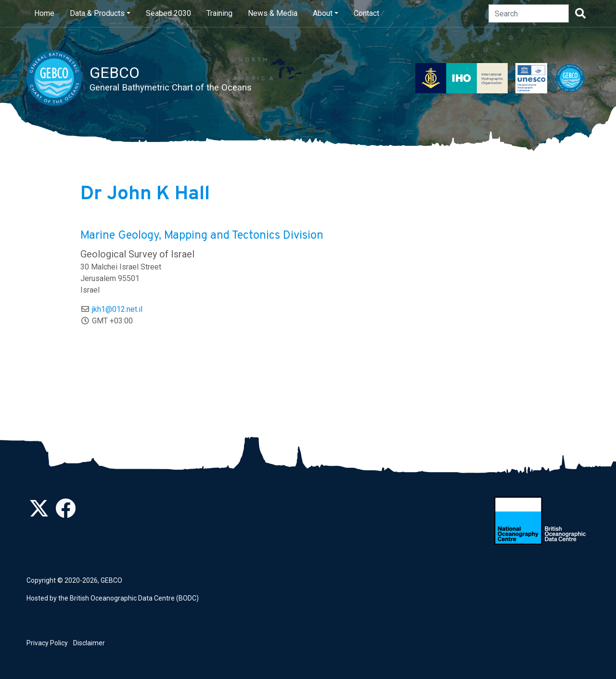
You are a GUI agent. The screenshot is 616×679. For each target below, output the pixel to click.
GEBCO (111, 580)
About (323, 13)
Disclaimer (89, 643)
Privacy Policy (47, 643)
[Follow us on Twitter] (39, 513)
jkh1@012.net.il (117, 309)
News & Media (273, 13)
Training (219, 13)
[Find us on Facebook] (65, 513)
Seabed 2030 (168, 13)
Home (44, 13)
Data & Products (97, 13)
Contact (366, 13)
